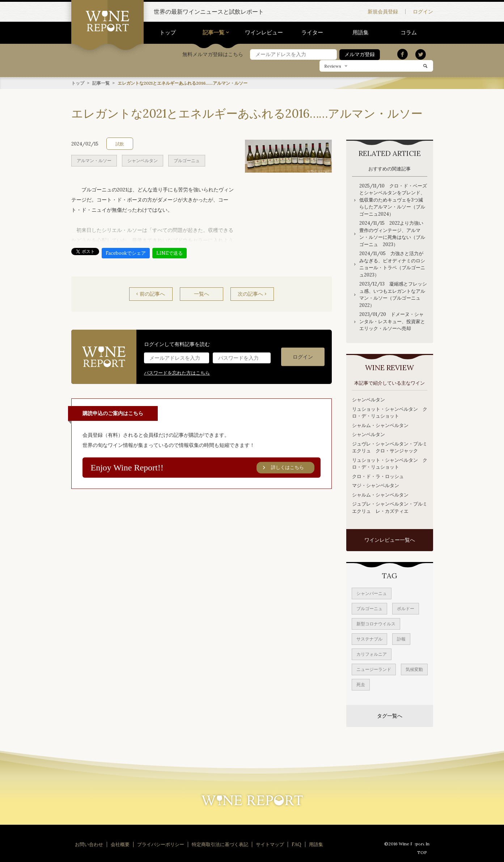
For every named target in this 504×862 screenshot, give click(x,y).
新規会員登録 (383, 12)
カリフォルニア (372, 654)
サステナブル (369, 639)
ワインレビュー (264, 32)
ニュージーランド (374, 669)
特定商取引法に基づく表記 (220, 844)
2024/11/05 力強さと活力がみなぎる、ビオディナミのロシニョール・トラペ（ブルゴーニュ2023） (392, 264)
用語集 (361, 32)
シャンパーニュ (372, 593)
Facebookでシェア (126, 253)
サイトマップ (270, 844)
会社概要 (120, 844)
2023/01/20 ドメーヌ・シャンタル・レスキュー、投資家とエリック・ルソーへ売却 (392, 321)
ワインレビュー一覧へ (390, 540)
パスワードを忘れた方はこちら (177, 373)
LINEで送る (170, 253)
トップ (168, 32)
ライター (312, 32)
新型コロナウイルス (376, 623)
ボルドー (406, 608)
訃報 (401, 639)
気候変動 (414, 669)
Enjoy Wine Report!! (203, 468)
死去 (361, 684)
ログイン (423, 12)
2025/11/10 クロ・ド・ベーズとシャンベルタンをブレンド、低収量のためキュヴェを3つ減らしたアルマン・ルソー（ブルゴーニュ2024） (393, 200)
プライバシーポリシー (161, 844)
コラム (409, 32)
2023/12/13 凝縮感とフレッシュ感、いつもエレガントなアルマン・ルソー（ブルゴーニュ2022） (393, 294)
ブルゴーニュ (187, 160)
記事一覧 (213, 32)
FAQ (297, 844)
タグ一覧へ (390, 715)
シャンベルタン (143, 160)
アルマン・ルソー (94, 160)
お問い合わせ (89, 844)
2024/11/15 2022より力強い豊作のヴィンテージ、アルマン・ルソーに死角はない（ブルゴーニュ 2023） (392, 233)
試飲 (120, 143)
